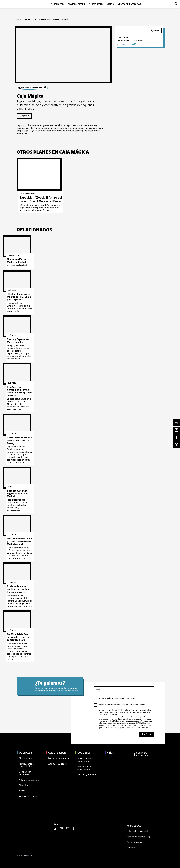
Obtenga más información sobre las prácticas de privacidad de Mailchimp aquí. (125, 722)
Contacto (131, 848)
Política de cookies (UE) (138, 837)
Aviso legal (134, 826)
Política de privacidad (137, 831)
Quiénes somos (134, 842)
